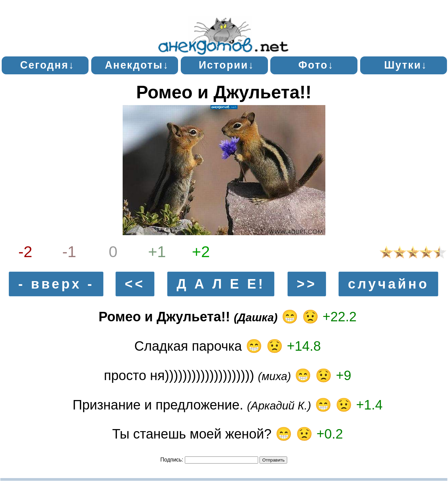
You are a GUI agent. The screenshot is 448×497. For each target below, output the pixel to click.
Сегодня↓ (47, 65)
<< (135, 284)
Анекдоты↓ (137, 65)
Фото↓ (316, 65)
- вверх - (56, 284)
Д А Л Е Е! (221, 284)
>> (307, 284)
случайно (389, 284)
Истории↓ (227, 65)
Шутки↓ (406, 65)
